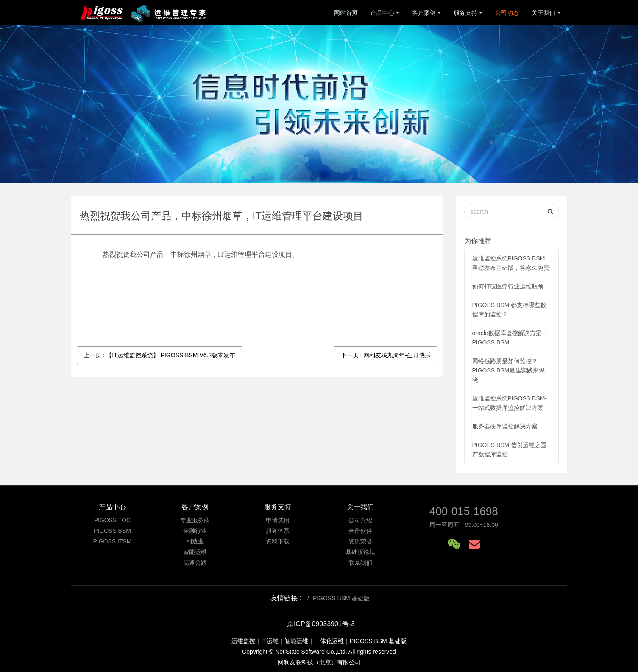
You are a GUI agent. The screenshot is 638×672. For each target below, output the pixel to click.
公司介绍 (360, 520)
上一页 (160, 355)
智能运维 (195, 552)
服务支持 (465, 13)
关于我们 (543, 13)
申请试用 (278, 520)
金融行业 (195, 531)
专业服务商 (195, 520)
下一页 (386, 355)
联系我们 (360, 563)
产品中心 (382, 13)
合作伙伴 (360, 531)
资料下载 (278, 541)
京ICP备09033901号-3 (321, 624)
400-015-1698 (464, 511)
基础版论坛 (360, 552)
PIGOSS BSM (112, 531)
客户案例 (424, 13)
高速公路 (195, 563)
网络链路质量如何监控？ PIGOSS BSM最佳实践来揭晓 (509, 370)
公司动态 (507, 13)
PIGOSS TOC (113, 520)
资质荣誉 (360, 541)
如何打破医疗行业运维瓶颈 (508, 286)
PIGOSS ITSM (112, 541)
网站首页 (346, 13)
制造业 (195, 541)
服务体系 (278, 531)
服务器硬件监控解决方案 (505, 426)
